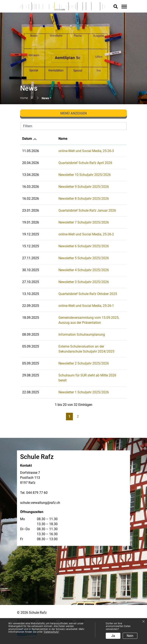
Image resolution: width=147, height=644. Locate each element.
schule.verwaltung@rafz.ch (40, 498)
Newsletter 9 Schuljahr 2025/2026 (68, 187)
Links (80, 616)
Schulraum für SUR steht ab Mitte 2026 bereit (76, 375)
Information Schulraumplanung (66, 335)
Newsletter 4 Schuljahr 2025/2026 (68, 270)
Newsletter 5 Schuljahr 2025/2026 (68, 258)
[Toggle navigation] (124, 6)
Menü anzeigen (73, 113)
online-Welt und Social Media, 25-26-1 (70, 306)
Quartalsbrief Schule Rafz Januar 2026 (71, 210)
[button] (46, 98)
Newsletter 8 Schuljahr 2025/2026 (68, 199)
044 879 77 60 (37, 488)
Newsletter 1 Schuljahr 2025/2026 (68, 387)
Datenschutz (26, 616)
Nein (130, 636)
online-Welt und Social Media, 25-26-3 (70, 151)
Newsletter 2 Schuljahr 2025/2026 (68, 363)
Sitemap (66, 616)
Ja (113, 636)
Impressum (48, 616)
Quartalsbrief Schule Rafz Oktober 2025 (72, 294)
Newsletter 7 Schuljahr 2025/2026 (68, 222)
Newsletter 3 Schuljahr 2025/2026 (68, 282)
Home (24, 98)
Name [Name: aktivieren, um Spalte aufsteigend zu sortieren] (47, 139)
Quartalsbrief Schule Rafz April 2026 (69, 163)
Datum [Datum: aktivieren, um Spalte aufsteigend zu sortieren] (27, 139)
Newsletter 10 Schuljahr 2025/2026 (68, 175)
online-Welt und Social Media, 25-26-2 (70, 234)
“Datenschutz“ (51, 632)
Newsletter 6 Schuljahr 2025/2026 (68, 246)
